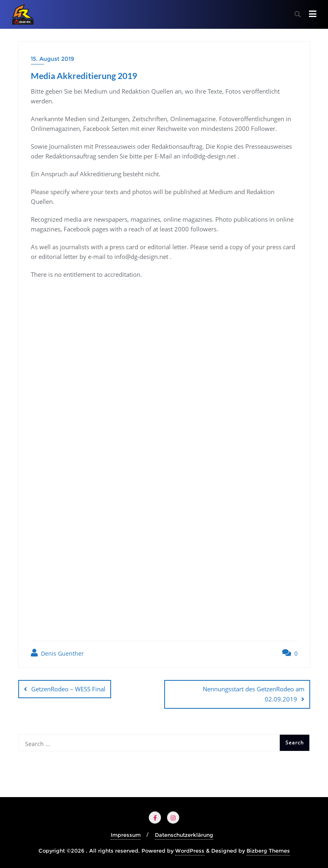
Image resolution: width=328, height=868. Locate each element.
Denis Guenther (57, 653)
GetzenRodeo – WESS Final (68, 689)
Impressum (126, 835)
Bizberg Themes (268, 851)
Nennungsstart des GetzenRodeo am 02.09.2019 (254, 694)
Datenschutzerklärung (184, 835)
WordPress (190, 851)
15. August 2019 (53, 59)
